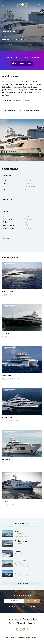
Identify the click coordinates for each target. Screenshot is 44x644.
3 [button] (23, 157)
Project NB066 (21, 561)
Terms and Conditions (30, 619)
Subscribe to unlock (23, 63)
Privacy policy (22, 623)
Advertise (10, 619)
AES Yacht (5, 337)
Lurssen (4, 505)
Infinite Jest (7, 417)
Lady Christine (8, 291)
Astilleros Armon (6, 379)
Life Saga (6, 459)
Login (40, 5)
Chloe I (18, 551)
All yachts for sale (22, 583)
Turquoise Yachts (7, 421)
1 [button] (20, 157)
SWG (17, 531)
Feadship (5, 39)
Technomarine (21, 541)
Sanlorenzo (18, 556)
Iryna (17, 571)
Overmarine (19, 546)
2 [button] (21, 157)
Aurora (5, 501)
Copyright (12, 623)
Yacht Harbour (23, 5)
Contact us (31, 623)
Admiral (4, 463)
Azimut (17, 536)
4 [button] (24, 157)
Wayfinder (7, 375)
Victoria (6, 333)
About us (18, 619)
